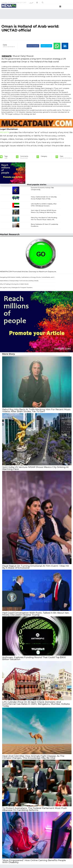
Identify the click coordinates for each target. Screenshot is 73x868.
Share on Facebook (33, 50)
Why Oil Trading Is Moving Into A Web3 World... (15, 288)
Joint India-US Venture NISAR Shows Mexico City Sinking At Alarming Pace (35, 471)
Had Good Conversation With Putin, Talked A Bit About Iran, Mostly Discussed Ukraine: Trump (36, 617)
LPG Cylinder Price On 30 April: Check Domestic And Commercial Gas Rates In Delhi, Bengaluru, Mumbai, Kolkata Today (36, 706)
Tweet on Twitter (46, 50)
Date (5, 49)
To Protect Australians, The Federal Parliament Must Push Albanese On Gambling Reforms (34, 811)
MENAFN (7, 60)
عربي (31, 2)
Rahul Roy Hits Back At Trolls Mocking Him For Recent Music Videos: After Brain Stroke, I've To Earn (36, 414)
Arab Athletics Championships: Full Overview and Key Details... (20, 284)
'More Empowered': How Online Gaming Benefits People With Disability (34, 863)
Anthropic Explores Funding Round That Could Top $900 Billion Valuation (34, 661)
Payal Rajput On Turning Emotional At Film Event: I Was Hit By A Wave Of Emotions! (36, 570)
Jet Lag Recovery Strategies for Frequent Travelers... (17, 291)
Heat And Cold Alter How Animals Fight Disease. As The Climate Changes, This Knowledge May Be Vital (33, 759)
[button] (37, 2)
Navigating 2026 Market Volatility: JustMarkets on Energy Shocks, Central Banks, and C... (28, 281)
